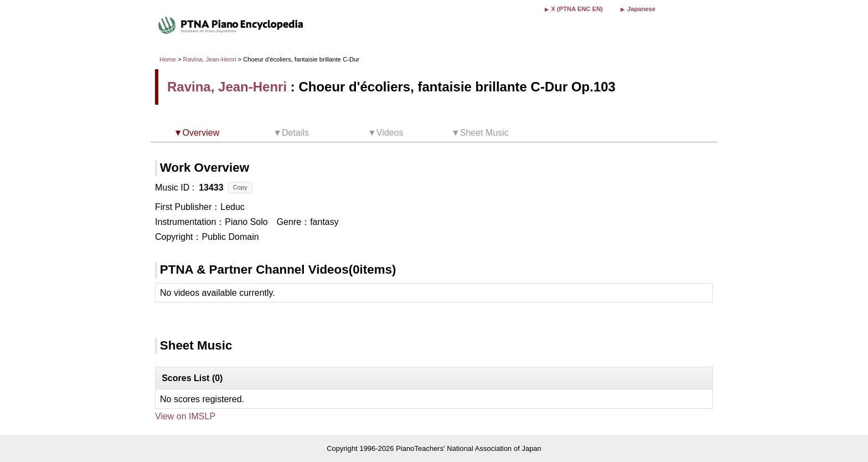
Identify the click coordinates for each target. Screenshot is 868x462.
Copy (240, 187)
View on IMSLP (185, 416)
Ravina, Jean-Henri (210, 59)
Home (168, 59)
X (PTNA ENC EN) (577, 9)
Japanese (641, 9)
